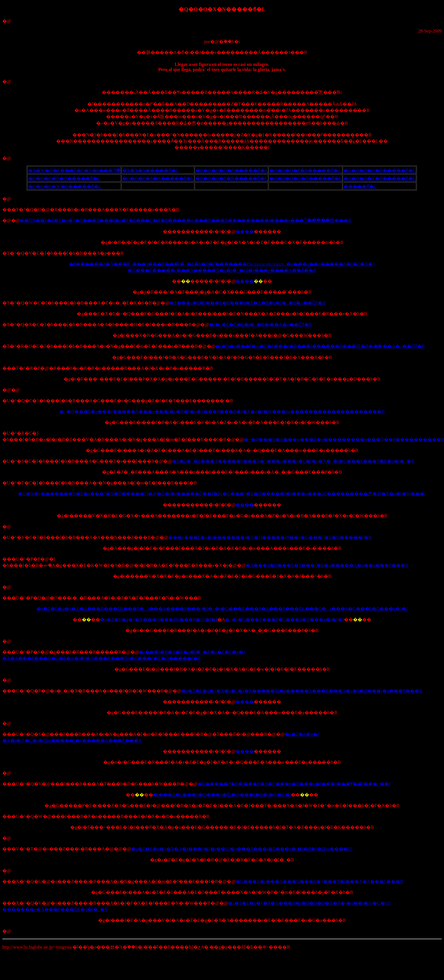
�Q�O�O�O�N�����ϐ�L (232, 170)
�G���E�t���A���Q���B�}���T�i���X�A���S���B (319, 881)
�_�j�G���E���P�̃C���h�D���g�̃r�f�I (284, 620)
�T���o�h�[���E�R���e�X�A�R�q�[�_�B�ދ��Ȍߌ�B (248, 303)
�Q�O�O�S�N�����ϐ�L (158, 178)
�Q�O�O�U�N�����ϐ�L (306, 178)
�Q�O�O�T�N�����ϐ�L (232, 178)
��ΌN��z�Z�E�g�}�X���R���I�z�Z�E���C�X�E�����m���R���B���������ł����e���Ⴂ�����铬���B (185, 220)
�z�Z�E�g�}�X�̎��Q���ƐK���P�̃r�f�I (159, 620)
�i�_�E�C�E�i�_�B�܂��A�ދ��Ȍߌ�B (260, 325)
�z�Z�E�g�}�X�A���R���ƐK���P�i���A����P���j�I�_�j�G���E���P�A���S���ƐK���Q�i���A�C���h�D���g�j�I (222, 609)
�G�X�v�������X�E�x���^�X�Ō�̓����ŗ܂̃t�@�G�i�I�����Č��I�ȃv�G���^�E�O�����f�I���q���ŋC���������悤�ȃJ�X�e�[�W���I (222, 494)
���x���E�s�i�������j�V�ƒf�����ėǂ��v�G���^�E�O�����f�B (270, 537)
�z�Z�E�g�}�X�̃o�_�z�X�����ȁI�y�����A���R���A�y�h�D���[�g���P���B (302, 691)
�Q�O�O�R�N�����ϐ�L (64, 178)
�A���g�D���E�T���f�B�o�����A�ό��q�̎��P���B (327, 565)
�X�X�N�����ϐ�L (151, 170)
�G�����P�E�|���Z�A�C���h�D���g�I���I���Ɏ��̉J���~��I (294, 784)
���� (245, 232)
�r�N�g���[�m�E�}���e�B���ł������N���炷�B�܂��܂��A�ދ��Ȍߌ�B (320, 346)
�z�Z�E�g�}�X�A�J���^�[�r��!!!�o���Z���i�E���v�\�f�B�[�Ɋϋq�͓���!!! (242, 849)
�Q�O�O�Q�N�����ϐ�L (380, 170)
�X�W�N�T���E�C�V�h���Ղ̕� (74, 170)
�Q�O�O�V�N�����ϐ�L (380, 178)
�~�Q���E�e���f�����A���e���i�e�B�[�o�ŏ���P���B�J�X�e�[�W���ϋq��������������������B (222, 412)
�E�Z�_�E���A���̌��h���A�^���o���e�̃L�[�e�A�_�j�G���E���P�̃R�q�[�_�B (293, 461)
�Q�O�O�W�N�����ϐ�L (65, 186)
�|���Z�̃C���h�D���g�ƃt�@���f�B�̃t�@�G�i (222, 795)
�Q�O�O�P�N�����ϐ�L (305, 170)
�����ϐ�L (360, 186)
